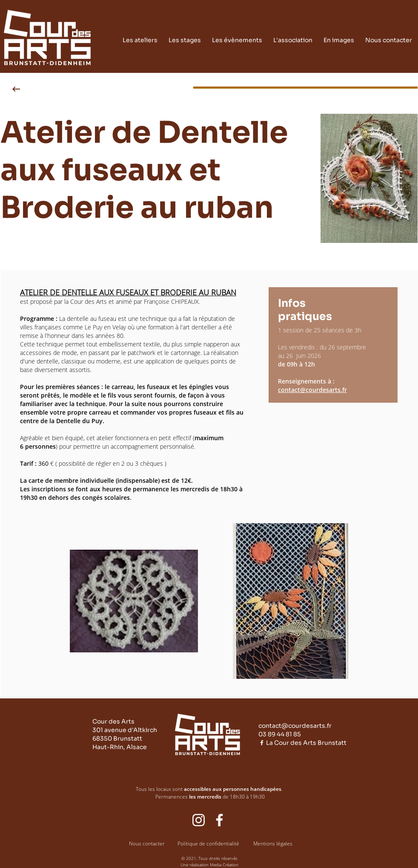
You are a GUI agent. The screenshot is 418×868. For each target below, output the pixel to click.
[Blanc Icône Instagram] (199, 820)
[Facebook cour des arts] (219, 820)
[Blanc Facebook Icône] (262, 743)
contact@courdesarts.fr (312, 390)
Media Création (224, 865)
